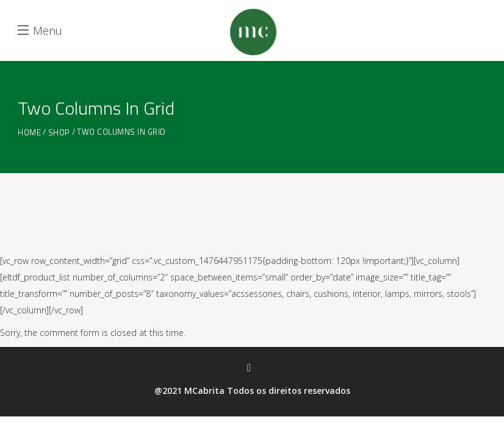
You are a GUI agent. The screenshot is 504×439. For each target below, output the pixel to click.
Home (29, 133)
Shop (59, 133)
